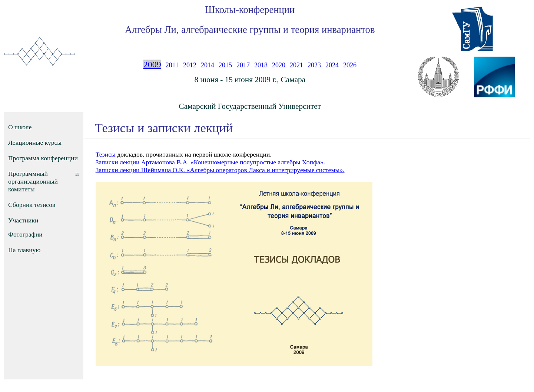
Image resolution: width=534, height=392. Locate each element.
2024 (332, 65)
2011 (172, 65)
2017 (243, 65)
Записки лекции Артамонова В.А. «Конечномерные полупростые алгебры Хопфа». (210, 162)
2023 (314, 65)
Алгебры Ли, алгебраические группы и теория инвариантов (250, 30)
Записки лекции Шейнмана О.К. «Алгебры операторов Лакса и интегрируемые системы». (220, 170)
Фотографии (25, 234)
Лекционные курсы (35, 143)
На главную (24, 250)
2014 (208, 65)
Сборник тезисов (32, 205)
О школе (20, 127)
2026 (350, 65)
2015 (225, 65)
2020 (279, 65)
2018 (261, 65)
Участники (23, 220)
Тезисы (106, 154)
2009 (152, 64)
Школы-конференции (250, 10)
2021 (296, 65)
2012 (190, 65)
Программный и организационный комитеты (44, 181)
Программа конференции (43, 158)
